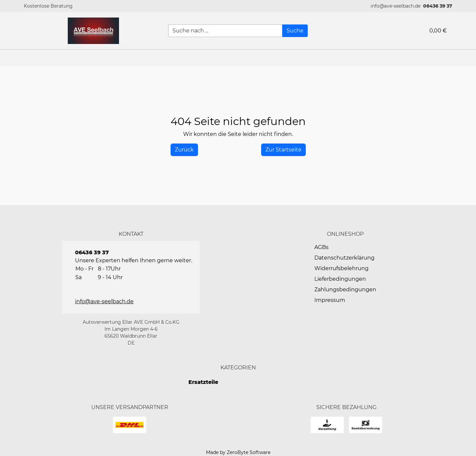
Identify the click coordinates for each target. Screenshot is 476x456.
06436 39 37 (438, 6)
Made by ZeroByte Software (238, 452)
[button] (468, 58)
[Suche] (295, 31)
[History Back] (184, 150)
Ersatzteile (203, 382)
